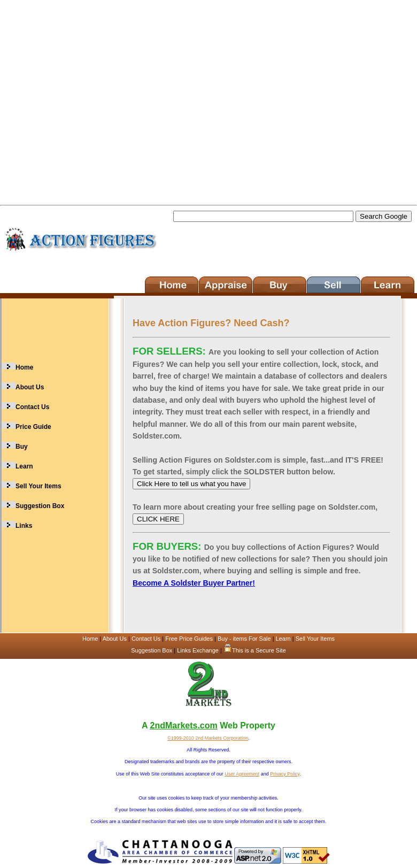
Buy (22, 447)
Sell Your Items (38, 486)
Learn (24, 466)
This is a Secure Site (255, 650)
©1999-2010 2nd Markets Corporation (208, 738)
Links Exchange (198, 650)
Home (24, 367)
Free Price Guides (189, 639)
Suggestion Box (40, 506)
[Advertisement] (100, 100)
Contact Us (32, 407)
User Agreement (242, 774)
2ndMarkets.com (183, 725)
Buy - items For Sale (245, 639)
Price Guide (33, 427)
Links (24, 526)
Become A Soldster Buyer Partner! (194, 583)
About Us (30, 387)
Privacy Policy (285, 774)
